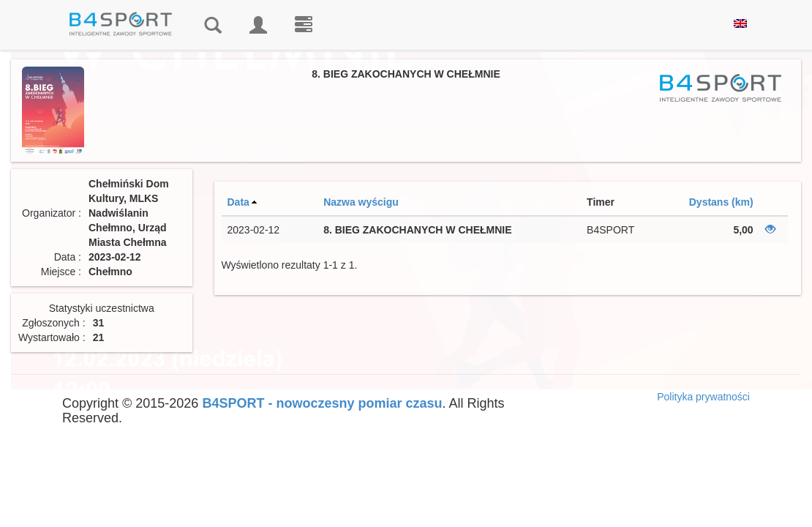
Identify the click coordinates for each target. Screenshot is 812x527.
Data (238, 202)
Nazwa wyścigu (361, 202)
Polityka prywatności (703, 397)
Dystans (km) (721, 202)
